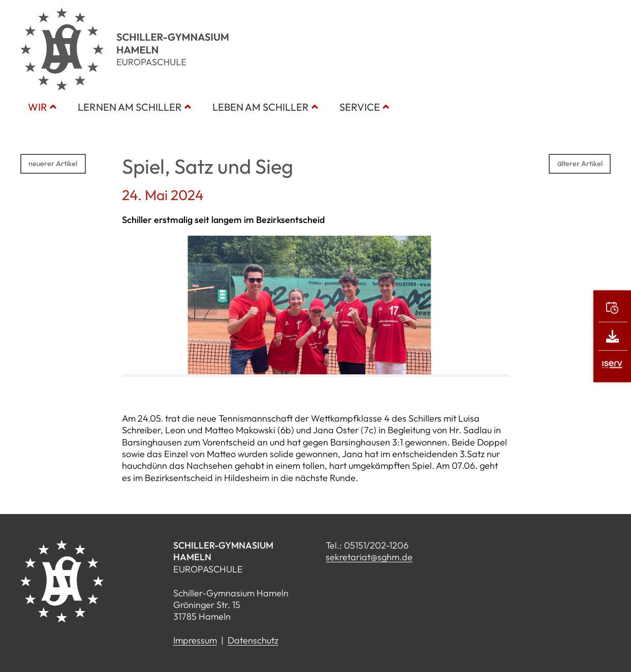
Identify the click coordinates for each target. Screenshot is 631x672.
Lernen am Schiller (130, 107)
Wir (38, 107)
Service (360, 107)
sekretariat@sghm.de (369, 557)
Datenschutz (253, 640)
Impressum (195, 640)
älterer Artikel (580, 164)
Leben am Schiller (261, 107)
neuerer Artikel (53, 164)
